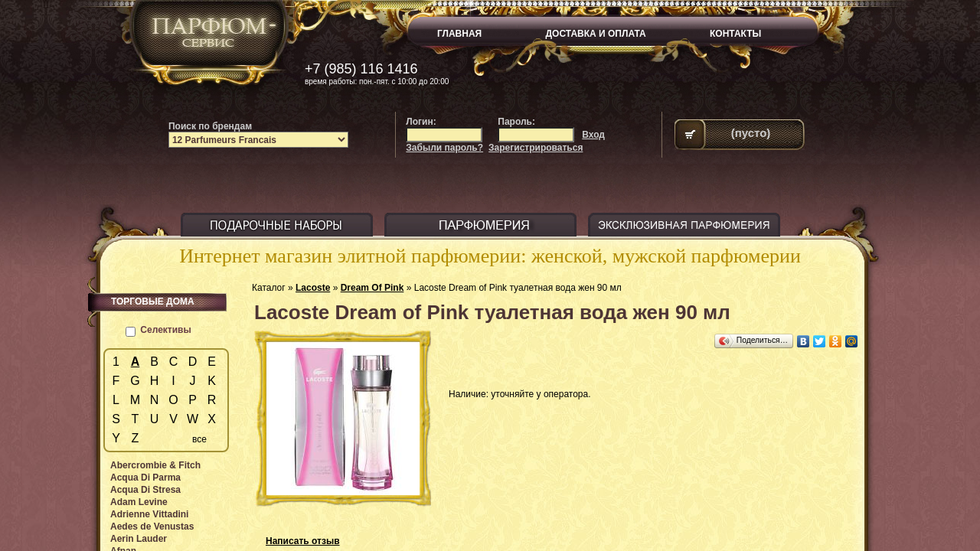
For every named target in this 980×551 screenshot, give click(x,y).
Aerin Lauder (139, 539)
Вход (593, 135)
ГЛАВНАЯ (459, 34)
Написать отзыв (303, 541)
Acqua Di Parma (145, 478)
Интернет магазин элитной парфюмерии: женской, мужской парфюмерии (490, 256)
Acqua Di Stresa (145, 490)
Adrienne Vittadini (149, 514)
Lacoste (313, 288)
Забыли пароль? (444, 148)
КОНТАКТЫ (735, 34)
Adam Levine (139, 502)
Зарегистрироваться (536, 148)
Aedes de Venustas (152, 527)
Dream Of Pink (372, 288)
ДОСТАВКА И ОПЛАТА (596, 34)
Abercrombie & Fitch (155, 465)
